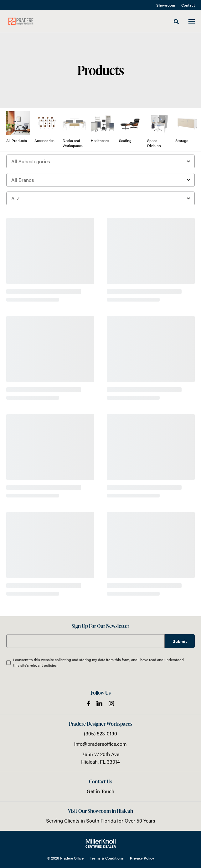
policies (50, 665)
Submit (180, 641)
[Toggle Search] (176, 22)
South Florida (101, 821)
